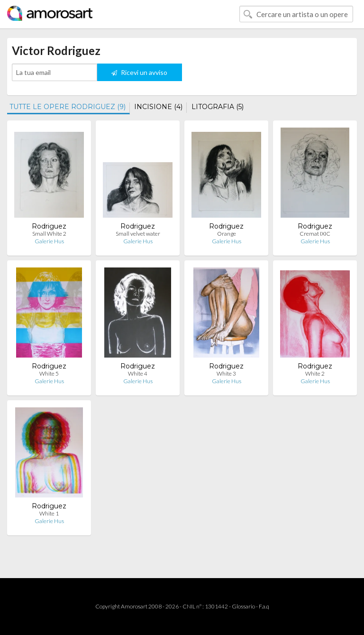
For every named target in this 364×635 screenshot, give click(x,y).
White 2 (315, 373)
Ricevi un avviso (139, 72)
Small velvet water (138, 234)
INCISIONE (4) (158, 107)
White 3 (226, 373)
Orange (227, 234)
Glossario (243, 606)
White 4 (138, 373)
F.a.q (264, 606)
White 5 (49, 373)
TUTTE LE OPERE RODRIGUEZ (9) (68, 107)
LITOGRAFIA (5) (218, 107)
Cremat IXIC (315, 234)
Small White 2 (49, 234)
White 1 (49, 513)
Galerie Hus (49, 241)
